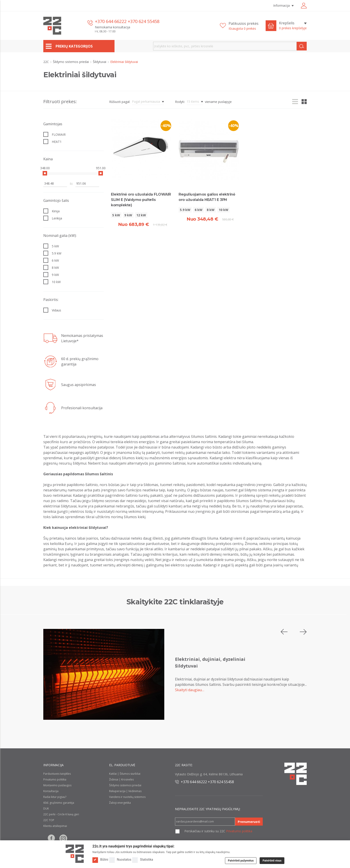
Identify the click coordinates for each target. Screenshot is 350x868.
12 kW (141, 215)
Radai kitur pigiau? (55, 797)
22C (47, 62)
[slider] (45, 173)
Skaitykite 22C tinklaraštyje (175, 602)
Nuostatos (120, 860)
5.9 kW (185, 210)
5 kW (116, 215)
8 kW (211, 210)
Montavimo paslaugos (57, 785)
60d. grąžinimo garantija (59, 803)
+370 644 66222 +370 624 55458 (127, 21)
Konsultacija (51, 791)
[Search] (302, 46)
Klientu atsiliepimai (55, 826)
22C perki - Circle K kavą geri (61, 814)
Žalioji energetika (120, 803)
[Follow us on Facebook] (51, 838)
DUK (46, 809)
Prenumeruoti (249, 822)
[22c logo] (52, 26)
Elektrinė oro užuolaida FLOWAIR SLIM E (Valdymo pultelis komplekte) (141, 200)
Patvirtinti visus (272, 861)
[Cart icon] (271, 26)
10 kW (224, 210)
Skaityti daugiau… (190, 690)
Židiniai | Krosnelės (121, 779)
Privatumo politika (55, 779)
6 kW (199, 210)
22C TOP (49, 820)
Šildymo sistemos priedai (71, 62)
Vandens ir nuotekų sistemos (127, 797)
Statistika (143, 860)
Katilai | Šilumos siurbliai (125, 774)
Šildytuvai (100, 62)
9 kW (128, 215)
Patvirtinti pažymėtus (241, 861)
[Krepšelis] (293, 26)
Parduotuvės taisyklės (57, 774)
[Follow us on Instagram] (63, 838)
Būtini (100, 860)
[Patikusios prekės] (239, 26)
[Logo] (75, 854)
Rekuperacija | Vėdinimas (125, 791)
